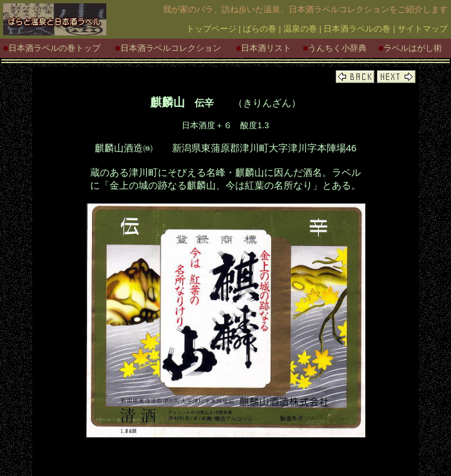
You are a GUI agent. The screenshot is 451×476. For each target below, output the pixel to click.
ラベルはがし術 (413, 48)
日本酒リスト (266, 48)
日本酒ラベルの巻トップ (54, 48)
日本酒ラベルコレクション (171, 48)
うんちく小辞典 (337, 48)
